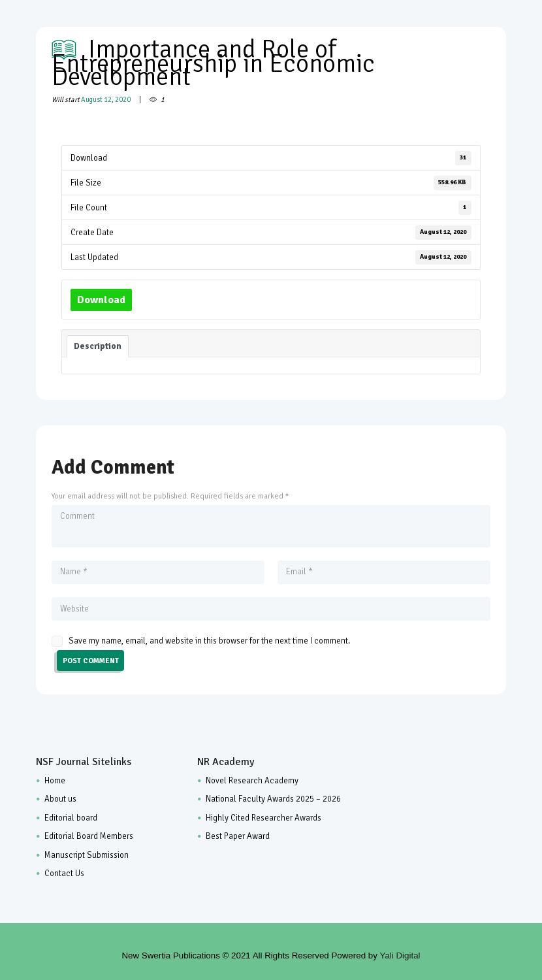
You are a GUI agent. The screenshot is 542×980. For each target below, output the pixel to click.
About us (60, 799)
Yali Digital (400, 955)
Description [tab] (98, 346)
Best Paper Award (238, 836)
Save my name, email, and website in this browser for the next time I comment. (209, 641)
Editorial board (71, 818)
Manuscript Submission (87, 855)
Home (55, 781)
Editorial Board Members (89, 836)
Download (101, 300)
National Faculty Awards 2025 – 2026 (273, 799)
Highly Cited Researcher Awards (263, 818)
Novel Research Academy (252, 781)
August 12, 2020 (106, 100)
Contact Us (64, 874)
